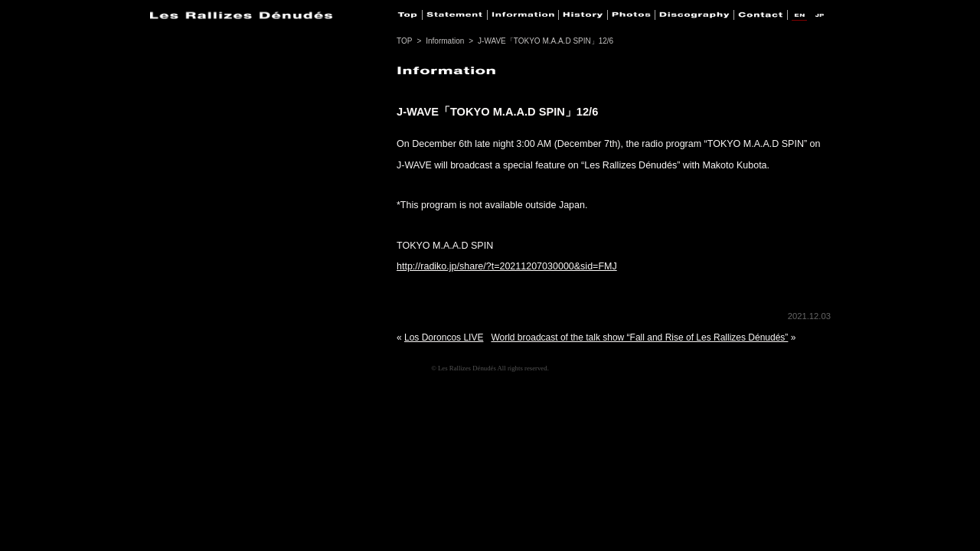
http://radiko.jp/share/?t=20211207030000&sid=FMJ (507, 266)
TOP (404, 41)
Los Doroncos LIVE (444, 337)
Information (445, 41)
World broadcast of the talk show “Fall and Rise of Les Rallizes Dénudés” (639, 337)
